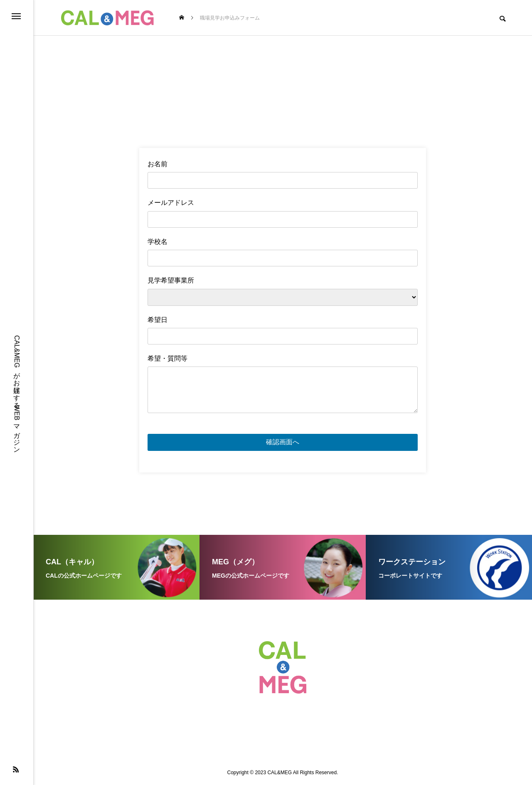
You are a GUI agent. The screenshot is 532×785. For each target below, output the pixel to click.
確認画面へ (283, 442)
